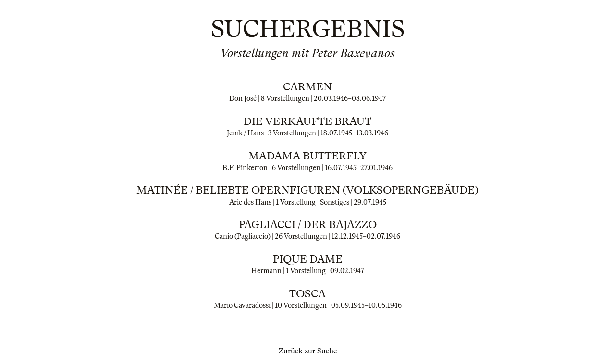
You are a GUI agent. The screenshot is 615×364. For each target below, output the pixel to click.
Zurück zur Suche (308, 351)
